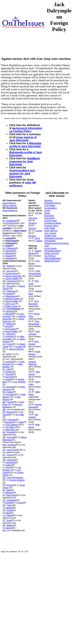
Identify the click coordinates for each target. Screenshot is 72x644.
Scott (9, 520)
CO (4, 309)
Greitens (33, 223)
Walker (10, 266)
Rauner (9, 374)
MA (4, 392)
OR (4, 485)
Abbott (10, 515)
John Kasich (34, 373)
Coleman (11, 420)
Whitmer (10, 412)
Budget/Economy (53, 203)
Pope (20, 503)
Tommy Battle (12, 279)
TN (4, 510)
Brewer (10, 387)
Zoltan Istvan (12, 306)
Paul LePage (34, 333)
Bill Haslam (33, 416)
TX (4, 515)
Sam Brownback (34, 323)
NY (4, 455)
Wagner (9, 256)
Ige (7, 354)
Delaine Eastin (12, 299)
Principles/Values (53, 251)
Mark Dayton (34, 353)
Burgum (32, 236)
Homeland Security (54, 238)
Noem (10, 505)
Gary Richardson (15, 478)
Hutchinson (12, 281)
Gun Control (50, 233)
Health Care (50, 236)
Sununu (11, 437)
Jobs (47, 246)
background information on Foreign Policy (26, 130)
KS (4, 387)
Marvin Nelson (10, 205)
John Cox (10, 304)
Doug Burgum (9, 203)
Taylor (8, 467)
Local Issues (50, 248)
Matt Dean (10, 430)
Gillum (9, 334)
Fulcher (9, 372)
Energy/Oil (49, 218)
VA (4, 248)
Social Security (52, 253)
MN (4, 420)
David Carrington (14, 276)
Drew (8, 326)
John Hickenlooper (35, 272)
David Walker (12, 331)
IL (3, 374)
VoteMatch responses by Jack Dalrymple (25, 161)
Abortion (48, 200)
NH (4, 437)
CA (4, 291)
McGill (8, 503)
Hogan (10, 402)
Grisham (11, 445)
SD (4, 505)
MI (4, 412)
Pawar (9, 379)
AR (4, 281)
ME (4, 409)
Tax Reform (50, 256)
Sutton (9, 465)
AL (4, 271)
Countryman (11, 273)
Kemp (10, 344)
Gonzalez (10, 394)
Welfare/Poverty (52, 261)
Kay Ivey (11, 271)
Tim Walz (20, 415)
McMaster (12, 500)
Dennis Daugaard (35, 406)
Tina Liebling (12, 425)
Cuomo (10, 455)
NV (4, 450)
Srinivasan (11, 329)
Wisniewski (11, 241)
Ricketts (11, 432)
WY (4, 530)
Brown (10, 485)
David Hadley (12, 301)
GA (4, 344)
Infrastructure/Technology (57, 243)
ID (4, 369)
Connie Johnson (17, 480)
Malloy (10, 324)
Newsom (11, 291)
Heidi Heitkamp (10, 210)
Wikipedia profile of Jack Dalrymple (25, 145)
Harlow (9, 528)
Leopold (9, 362)
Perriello (9, 251)
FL (4, 334)
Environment (51, 221)
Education (49, 216)
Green (10, 510)
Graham (9, 336)
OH (4, 460)
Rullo (8, 246)
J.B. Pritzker (20, 382)
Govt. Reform (51, 231)
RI (4, 495)
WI (4, 525)
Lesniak (9, 238)
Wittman (9, 253)
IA (4, 359)
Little (8, 369)
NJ (4, 221)
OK (4, 478)
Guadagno (12, 221)
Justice (39, 241)
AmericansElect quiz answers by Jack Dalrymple (22, 174)
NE (4, 432)
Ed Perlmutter (14, 309)
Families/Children (53, 223)
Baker (10, 392)
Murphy (9, 422)
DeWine (11, 460)
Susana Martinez (33, 363)
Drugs (47, 213)
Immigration (50, 241)
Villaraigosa (11, 296)
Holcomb (33, 218)
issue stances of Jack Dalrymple (23, 139)
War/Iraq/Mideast (53, 258)
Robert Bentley (35, 252)
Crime (47, 210)
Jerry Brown (34, 262)
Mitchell (9, 314)
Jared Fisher (13, 450)
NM (4, 445)
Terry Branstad (34, 302)
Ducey (10, 286)
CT (4, 324)
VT (4, 520)
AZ (4, 286)
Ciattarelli (10, 243)
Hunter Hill (20, 347)
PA (4, 490)
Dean (8, 513)
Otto (21, 422)
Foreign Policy (51, 226)
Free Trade (50, 228)
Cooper (39, 231)
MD (4, 402)
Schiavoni (10, 462)
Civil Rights (50, 205)
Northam (10, 258)
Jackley (9, 508)
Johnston (10, 311)
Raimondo (11, 495)
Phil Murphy (11, 223)
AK (4, 266)
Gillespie (11, 248)
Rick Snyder (34, 343)
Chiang (9, 294)
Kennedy (10, 377)
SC (4, 500)
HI (4, 354)
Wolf (9, 490)
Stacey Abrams (16, 349)
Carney (39, 213)
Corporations (51, 208)
